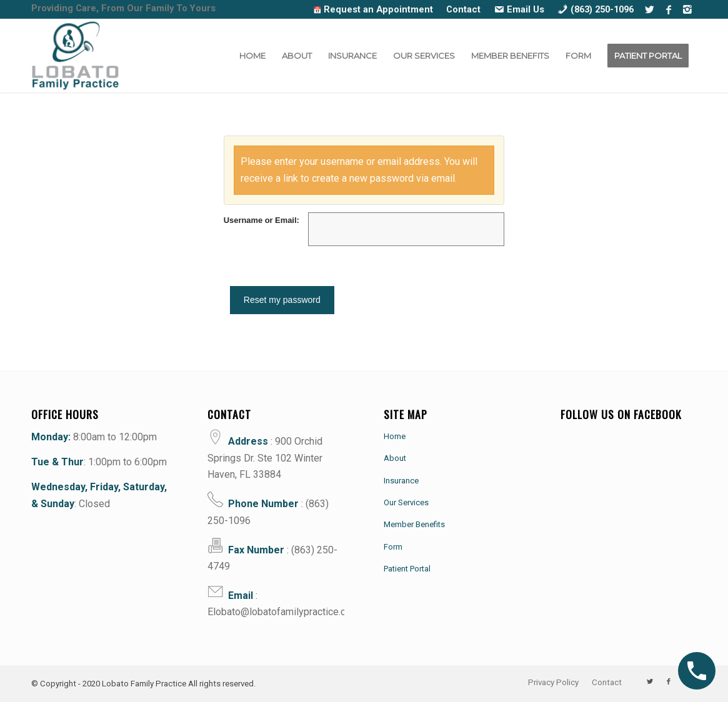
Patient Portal (407, 569)
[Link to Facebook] (668, 9)
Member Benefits (414, 524)
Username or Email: (262, 220)
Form (393, 546)
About (395, 458)
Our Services (406, 502)
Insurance (401, 480)
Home (395, 436)
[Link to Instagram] (687, 9)
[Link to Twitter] (650, 9)
